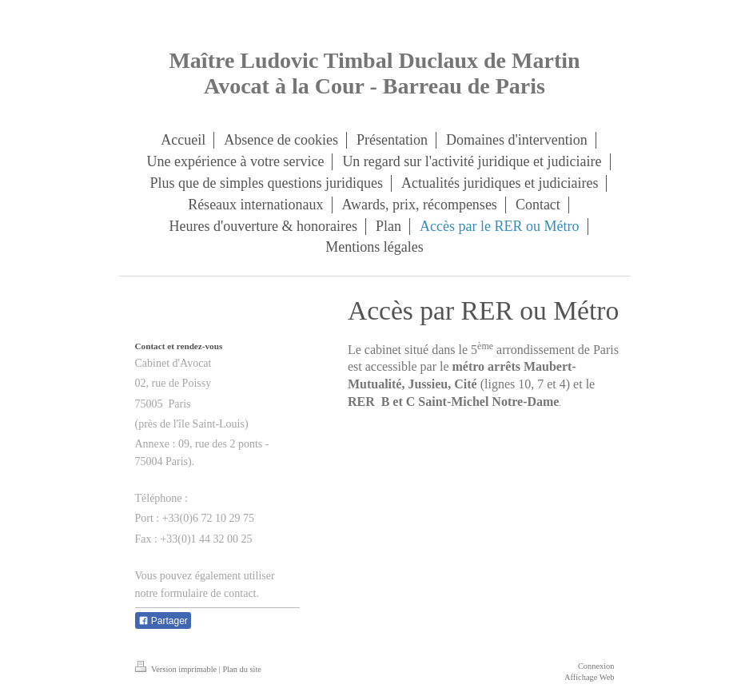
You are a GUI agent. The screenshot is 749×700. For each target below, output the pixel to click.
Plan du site (242, 669)
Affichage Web (590, 677)
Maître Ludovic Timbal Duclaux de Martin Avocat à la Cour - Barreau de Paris (374, 73)
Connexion (596, 666)
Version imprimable (177, 669)
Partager (163, 621)
